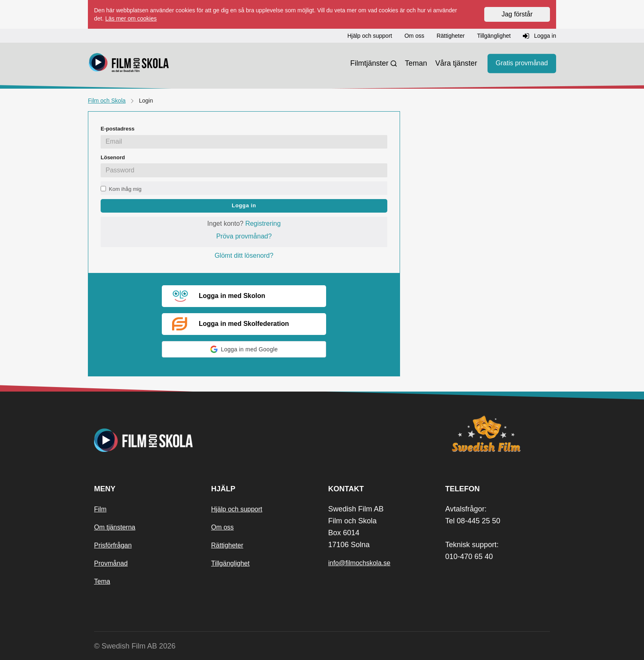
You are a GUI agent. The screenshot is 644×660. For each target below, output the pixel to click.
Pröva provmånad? (244, 236)
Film (100, 509)
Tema (102, 581)
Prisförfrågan (113, 545)
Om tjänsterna (115, 527)
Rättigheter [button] (451, 36)
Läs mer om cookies (131, 18)
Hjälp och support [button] (370, 36)
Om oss (222, 527)
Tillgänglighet (230, 563)
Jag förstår (517, 14)
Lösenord (113, 157)
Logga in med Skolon (219, 296)
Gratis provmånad (522, 63)
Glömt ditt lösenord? (244, 256)
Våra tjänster (456, 63)
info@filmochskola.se (359, 563)
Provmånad (111, 563)
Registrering (263, 223)
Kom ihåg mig (125, 189)
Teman (416, 63)
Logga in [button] (539, 36)
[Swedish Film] (498, 434)
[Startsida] (129, 64)
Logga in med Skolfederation (231, 324)
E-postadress (117, 129)
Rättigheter (227, 545)
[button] (244, 349)
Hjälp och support (237, 509)
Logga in (244, 205)
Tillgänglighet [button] (494, 36)
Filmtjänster (369, 63)
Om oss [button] (414, 36)
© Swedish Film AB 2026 (135, 646)
